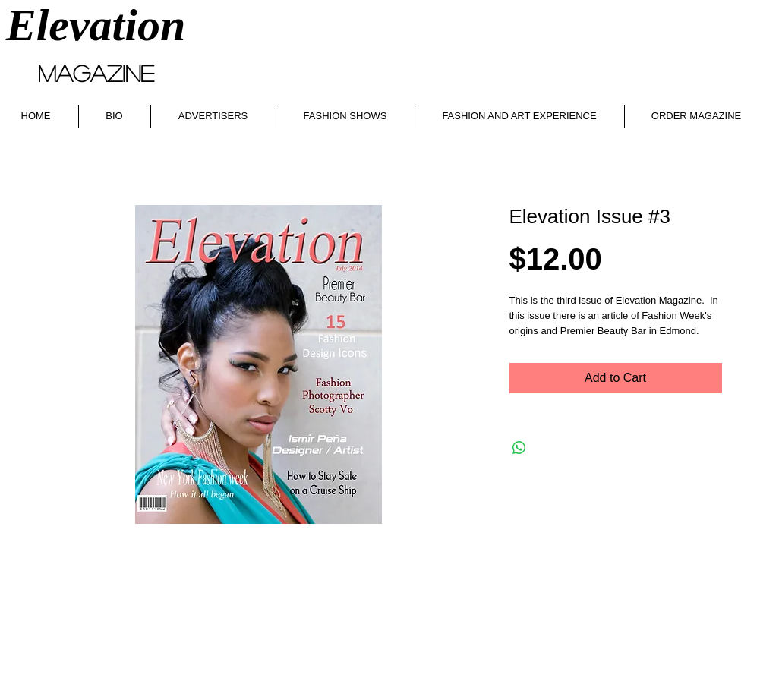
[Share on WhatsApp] (519, 448)
